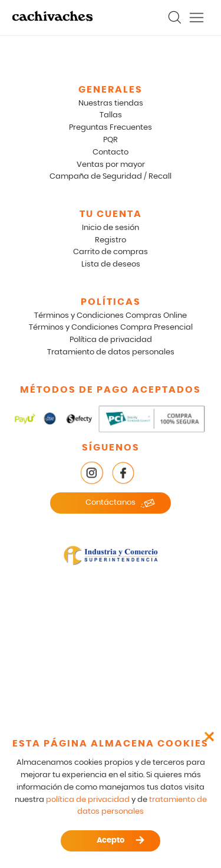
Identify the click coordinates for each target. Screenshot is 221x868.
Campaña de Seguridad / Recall (111, 177)
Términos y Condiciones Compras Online (111, 316)
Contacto (111, 152)
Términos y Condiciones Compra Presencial (111, 328)
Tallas (111, 115)
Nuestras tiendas (111, 103)
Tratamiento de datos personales (111, 352)
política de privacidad (88, 800)
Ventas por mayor (111, 165)
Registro (111, 240)
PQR (111, 140)
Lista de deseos (111, 264)
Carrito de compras (111, 252)
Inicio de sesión (111, 228)
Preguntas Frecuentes (111, 128)
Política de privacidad (111, 340)
